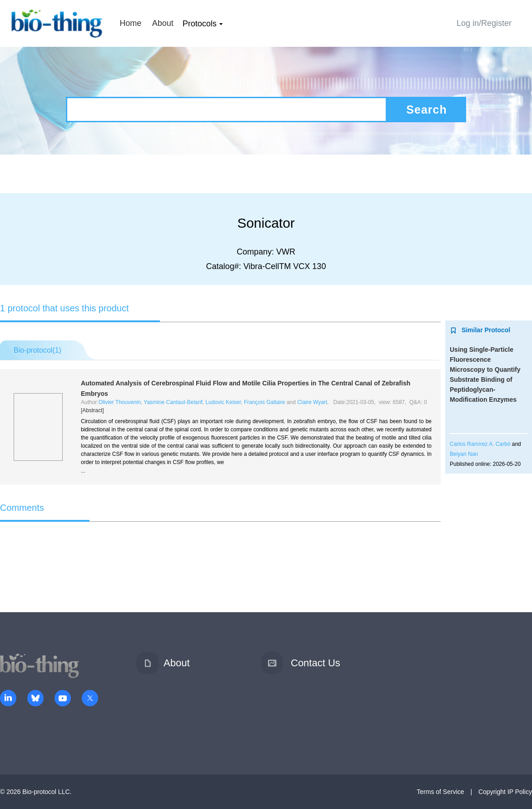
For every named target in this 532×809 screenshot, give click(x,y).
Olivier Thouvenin (120, 402)
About (163, 23)
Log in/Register (484, 23)
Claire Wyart (312, 402)
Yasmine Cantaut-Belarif (173, 402)
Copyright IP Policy (505, 792)
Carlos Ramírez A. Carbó (480, 444)
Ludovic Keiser (223, 402)
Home (130, 23)
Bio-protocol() (37, 350)
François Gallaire (265, 402)
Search (426, 110)
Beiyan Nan (464, 454)
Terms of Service (440, 792)
